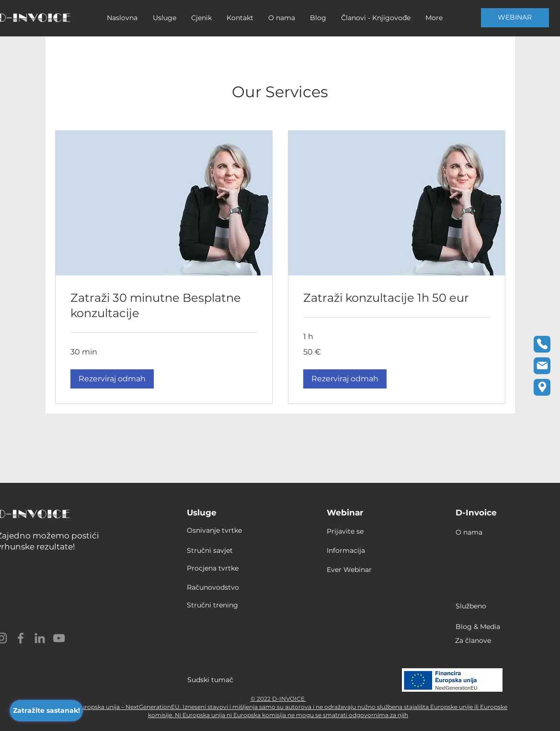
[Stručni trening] (215, 605)
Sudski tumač (210, 680)
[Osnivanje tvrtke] (223, 530)
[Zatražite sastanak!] (46, 711)
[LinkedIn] (40, 638)
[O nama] (477, 532)
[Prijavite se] (351, 531)
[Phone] (542, 344)
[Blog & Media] (481, 627)
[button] (112, 379)
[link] (164, 306)
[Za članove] (481, 640)
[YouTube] (59, 638)
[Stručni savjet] (225, 550)
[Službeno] (477, 606)
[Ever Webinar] (357, 570)
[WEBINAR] (515, 18)
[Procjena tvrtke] (215, 568)
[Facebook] (21, 638)
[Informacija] (357, 550)
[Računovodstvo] (215, 587)
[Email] (542, 366)
